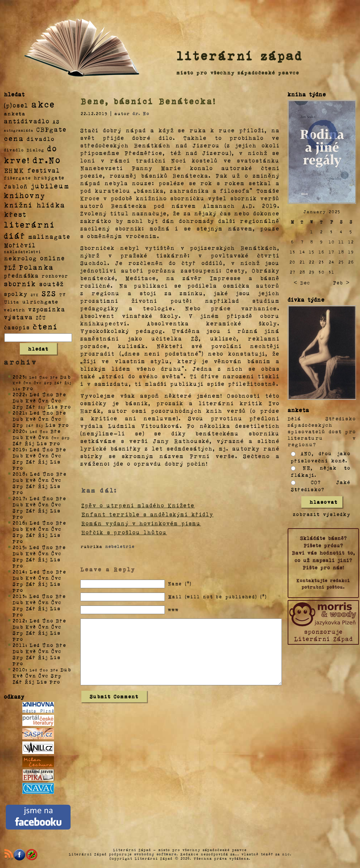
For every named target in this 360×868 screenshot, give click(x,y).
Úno (48, 394)
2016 (19, 523)
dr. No (141, 113)
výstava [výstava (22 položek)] (19, 317)
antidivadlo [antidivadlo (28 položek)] (27, 121)
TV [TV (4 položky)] (63, 294)
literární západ (240, 55)
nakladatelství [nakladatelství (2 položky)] (23, 252)
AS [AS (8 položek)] (56, 121)
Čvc (57, 400)
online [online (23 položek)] (53, 258)
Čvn (44, 400)
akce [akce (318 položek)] (43, 104)
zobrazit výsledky (322, 514)
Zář (31, 406)
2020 (19, 431)
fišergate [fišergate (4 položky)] (17, 178)
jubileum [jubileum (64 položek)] (50, 186)
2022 (19, 394)
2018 (19, 474)
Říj (30, 443)
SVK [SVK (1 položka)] (35, 294)
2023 (19, 377)
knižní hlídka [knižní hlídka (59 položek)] (35, 205)
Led (35, 394)
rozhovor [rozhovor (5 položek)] (55, 276)
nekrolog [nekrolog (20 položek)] (21, 258)
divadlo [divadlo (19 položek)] (41, 139)
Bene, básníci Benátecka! (148, 101)
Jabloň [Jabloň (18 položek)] (16, 186)
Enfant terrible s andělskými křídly (147, 514)
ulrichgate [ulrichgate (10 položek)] (40, 301)
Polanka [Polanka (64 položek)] (37, 267)
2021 (19, 413)
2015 (19, 547)
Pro (28, 388)
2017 (19, 498)
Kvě (31, 400)
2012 (19, 620)
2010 (19, 669)
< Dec (302, 282)
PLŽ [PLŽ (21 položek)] (10, 267)
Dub (66, 377)
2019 (19, 449)
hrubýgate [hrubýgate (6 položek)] (49, 177)
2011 (19, 645)
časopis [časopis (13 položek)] (17, 327)
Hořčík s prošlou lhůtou (124, 532)
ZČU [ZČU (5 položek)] (41, 317)
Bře (61, 394)
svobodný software (156, 854)
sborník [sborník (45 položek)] (20, 284)
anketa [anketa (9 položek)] (15, 113)
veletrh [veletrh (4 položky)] (15, 310)
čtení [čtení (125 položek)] (45, 326)
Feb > (341, 282)
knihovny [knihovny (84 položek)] (25, 195)
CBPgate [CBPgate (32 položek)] (51, 129)
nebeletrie (120, 546)
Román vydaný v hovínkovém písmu (141, 523)
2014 (19, 572)
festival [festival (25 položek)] (44, 170)
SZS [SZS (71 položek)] (49, 293)
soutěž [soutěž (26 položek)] (52, 284)
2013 (19, 596)
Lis (53, 406)
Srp (18, 406)
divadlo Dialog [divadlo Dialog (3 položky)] (24, 150)
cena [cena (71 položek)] (14, 138)
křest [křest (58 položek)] (15, 214)
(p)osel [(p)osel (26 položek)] (16, 105)
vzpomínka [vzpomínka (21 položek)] (47, 309)
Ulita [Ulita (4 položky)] (12, 302)
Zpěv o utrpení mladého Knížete (138, 505)
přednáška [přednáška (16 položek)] (21, 275)
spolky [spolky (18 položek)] (16, 294)
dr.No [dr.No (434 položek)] (47, 159)
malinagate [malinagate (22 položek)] (49, 236)
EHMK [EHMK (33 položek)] (14, 170)
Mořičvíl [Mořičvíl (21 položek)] (20, 245)
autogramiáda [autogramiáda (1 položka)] (19, 130)
